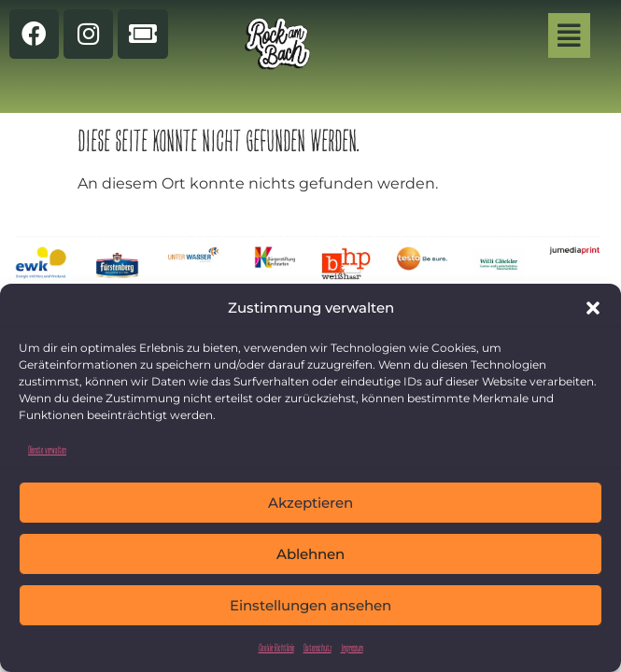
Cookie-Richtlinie (276, 647)
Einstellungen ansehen (310, 605)
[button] (593, 308)
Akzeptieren (310, 503)
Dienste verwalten (47, 449)
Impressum (352, 647)
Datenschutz (318, 647)
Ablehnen (310, 554)
